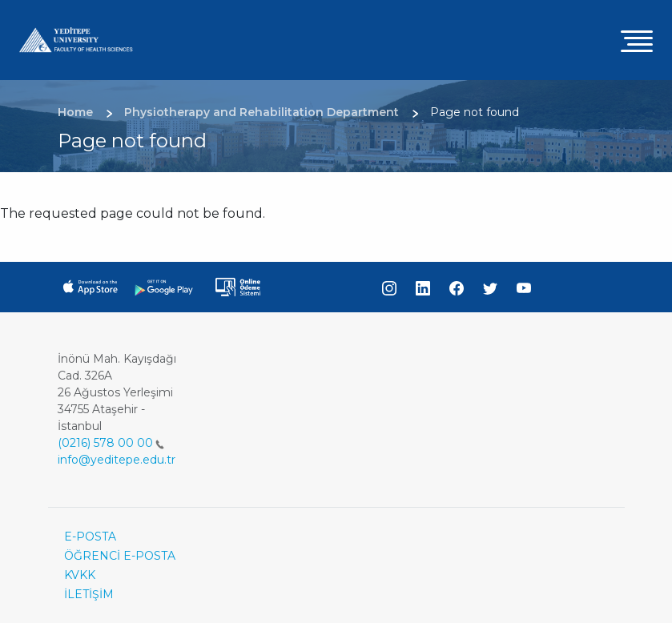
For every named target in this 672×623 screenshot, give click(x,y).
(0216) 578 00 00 (111, 443)
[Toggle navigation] (637, 40)
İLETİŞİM (89, 594)
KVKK (80, 575)
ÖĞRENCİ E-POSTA (120, 556)
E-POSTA (90, 537)
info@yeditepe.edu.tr (117, 460)
